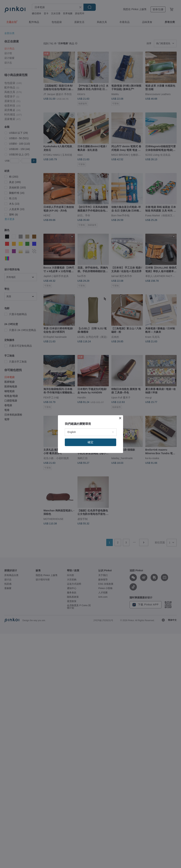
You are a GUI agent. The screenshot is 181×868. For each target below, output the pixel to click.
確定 (90, 442)
